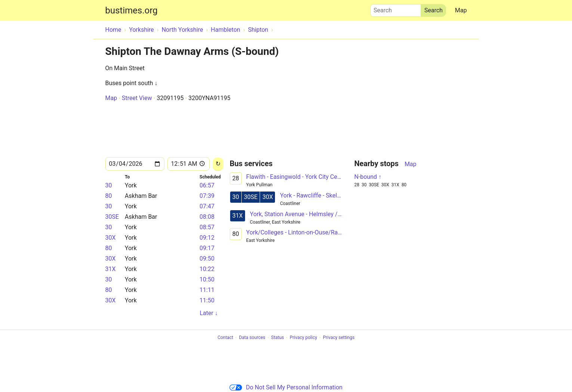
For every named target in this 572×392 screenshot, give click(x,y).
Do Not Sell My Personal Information (286, 387)
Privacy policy (303, 338)
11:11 (207, 290)
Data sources (252, 338)
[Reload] (218, 164)
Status (278, 338)
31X (111, 269)
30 (109, 185)
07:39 (207, 196)
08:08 (207, 217)
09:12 (207, 238)
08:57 (207, 227)
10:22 (207, 269)
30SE (112, 217)
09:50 (207, 259)
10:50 (207, 279)
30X (111, 238)
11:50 (207, 300)
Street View (137, 98)
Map (461, 10)
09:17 (207, 248)
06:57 (207, 185)
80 (109, 196)
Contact (225, 338)
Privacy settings (339, 338)
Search (396, 9)
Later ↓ (208, 313)
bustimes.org (132, 10)
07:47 (207, 206)
